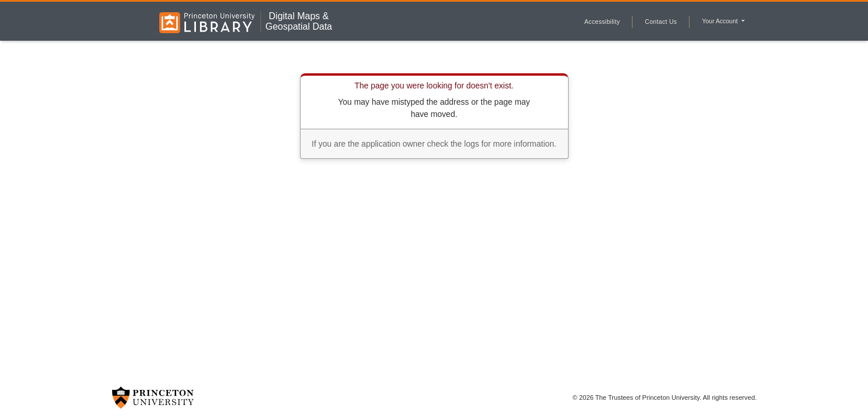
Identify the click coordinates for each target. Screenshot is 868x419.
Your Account (720, 21)
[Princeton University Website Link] (153, 397)
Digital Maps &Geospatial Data (299, 21)
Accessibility (602, 22)
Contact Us (661, 22)
